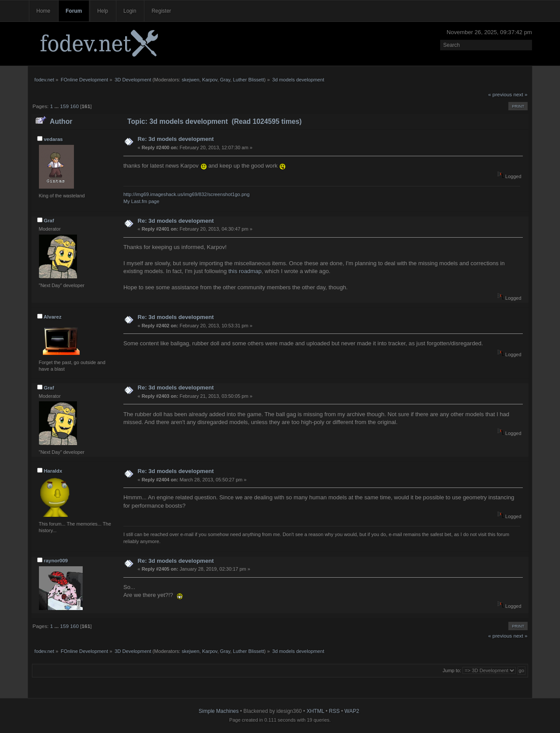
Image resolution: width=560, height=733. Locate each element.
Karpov (210, 80)
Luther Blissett (249, 80)
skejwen (190, 80)
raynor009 (56, 561)
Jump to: (452, 670)
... (57, 106)
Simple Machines (219, 711)
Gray (225, 80)
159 (64, 106)
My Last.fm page (141, 201)
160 (74, 106)
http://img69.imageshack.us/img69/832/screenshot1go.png (187, 194)
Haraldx (53, 471)
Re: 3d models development (175, 139)
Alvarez (52, 317)
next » (521, 95)
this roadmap (245, 271)
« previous (500, 95)
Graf (49, 221)
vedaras (53, 139)
